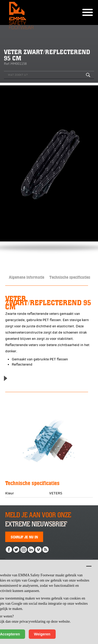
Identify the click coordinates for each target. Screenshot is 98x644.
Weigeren (42, 634)
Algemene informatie (27, 277)
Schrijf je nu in (24, 537)
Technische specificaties (70, 277)
